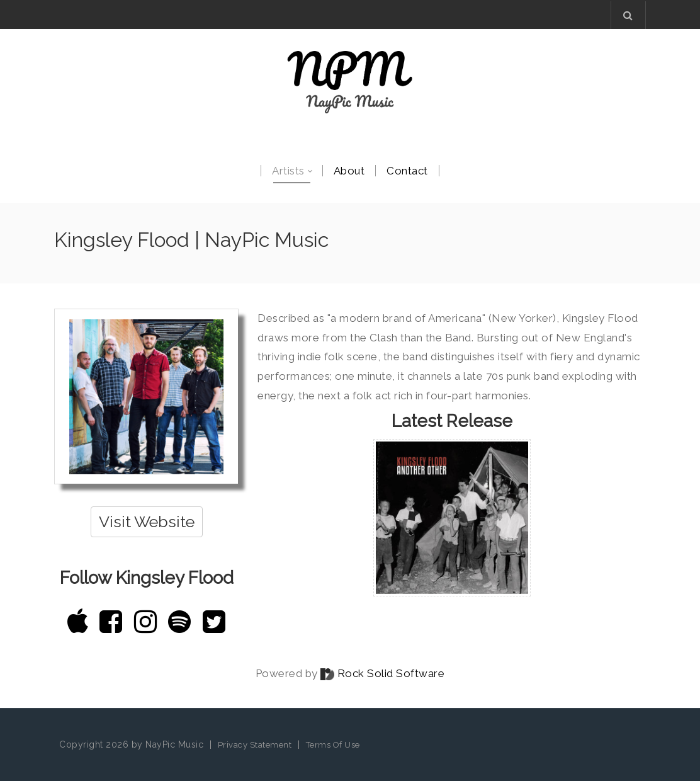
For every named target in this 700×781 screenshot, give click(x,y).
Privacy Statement (255, 745)
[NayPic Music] (350, 82)
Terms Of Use (333, 745)
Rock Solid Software (391, 673)
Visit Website (147, 522)
